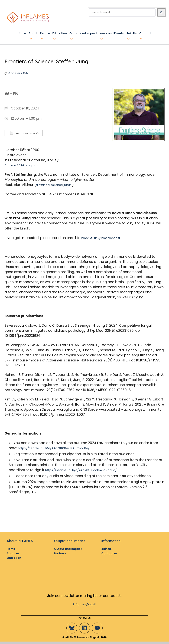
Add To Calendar (24, 132)
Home (11, 548)
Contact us (109, 553)
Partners (60, 553)
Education (14, 557)
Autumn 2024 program (24, 164)
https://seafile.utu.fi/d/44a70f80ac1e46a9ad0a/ (59, 447)
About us (13, 553)
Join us (106, 548)
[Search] (161, 12)
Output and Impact (68, 548)
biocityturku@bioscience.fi (103, 237)
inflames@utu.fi (85, 604)
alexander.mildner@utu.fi (57, 184)
